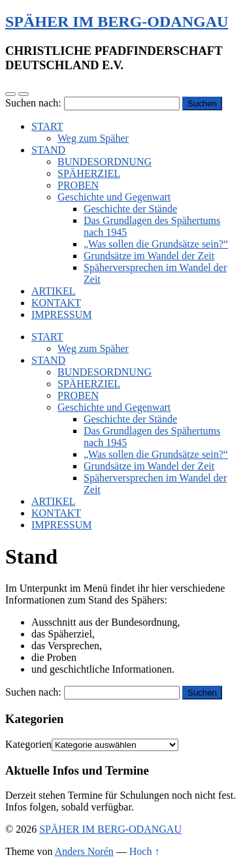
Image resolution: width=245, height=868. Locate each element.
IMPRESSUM (61, 314)
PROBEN (78, 185)
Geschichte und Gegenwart (114, 197)
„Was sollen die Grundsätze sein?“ (156, 244)
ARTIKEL (53, 291)
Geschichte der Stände (130, 209)
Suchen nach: (33, 103)
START (47, 126)
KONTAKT (56, 303)
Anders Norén (84, 851)
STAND (48, 150)
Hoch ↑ (145, 851)
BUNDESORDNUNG (105, 162)
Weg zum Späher (93, 138)
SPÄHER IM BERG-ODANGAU (117, 22)
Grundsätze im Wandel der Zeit (149, 256)
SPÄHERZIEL (89, 173)
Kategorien (28, 744)
